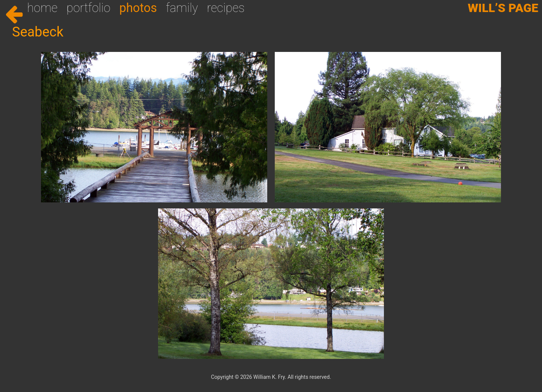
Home (42, 8)
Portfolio (89, 8)
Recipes (226, 8)
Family (182, 8)
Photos (138, 8)
